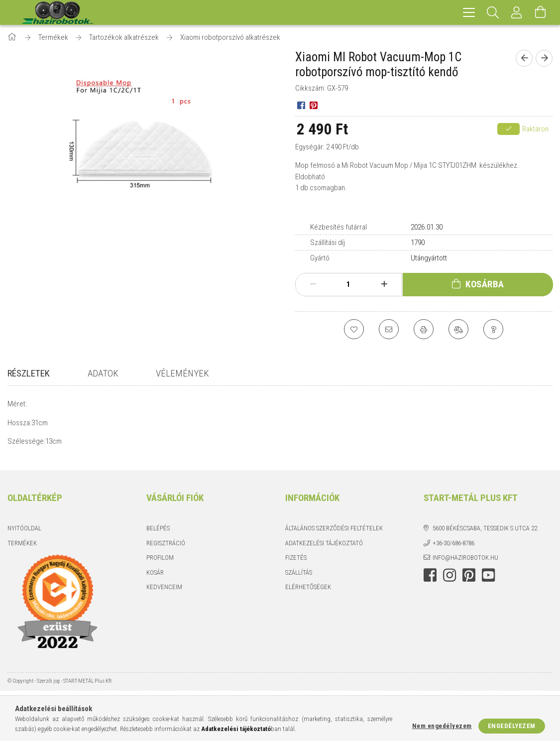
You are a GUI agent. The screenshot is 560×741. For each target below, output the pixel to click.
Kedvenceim (164, 591)
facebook (430, 580)
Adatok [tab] (103, 373)
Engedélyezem (512, 726)
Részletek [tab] (29, 373)
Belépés (158, 533)
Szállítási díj (328, 243)
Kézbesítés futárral (338, 227)
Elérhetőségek (308, 591)
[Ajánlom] (389, 329)
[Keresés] (493, 12)
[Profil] (517, 12)
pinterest (469, 580)
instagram (449, 580)
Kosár (155, 577)
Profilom (160, 562)
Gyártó (320, 258)
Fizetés (296, 562)
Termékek (22, 548)
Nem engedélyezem (442, 726)
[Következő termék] (544, 58)
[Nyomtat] (424, 329)
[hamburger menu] (469, 12)
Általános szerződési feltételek (334, 533)
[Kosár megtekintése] (541, 12)
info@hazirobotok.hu (465, 562)
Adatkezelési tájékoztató (324, 548)
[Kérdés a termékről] (493, 329)
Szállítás (299, 577)
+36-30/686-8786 (453, 548)
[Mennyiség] (348, 284)
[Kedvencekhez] (354, 329)
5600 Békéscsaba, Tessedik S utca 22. (486, 533)
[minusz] (313, 284)
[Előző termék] (524, 58)
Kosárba (485, 284)
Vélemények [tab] (182, 373)
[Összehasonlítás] (458, 329)
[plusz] (384, 284)
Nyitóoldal (24, 533)
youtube (488, 580)
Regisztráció (166, 548)
